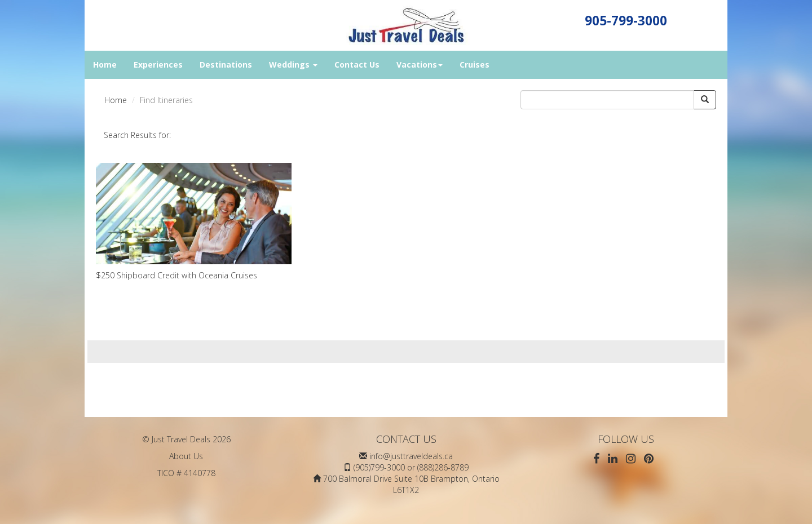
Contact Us (357, 65)
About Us (186, 456)
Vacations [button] (420, 65)
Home (105, 65)
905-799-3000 (626, 21)
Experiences (158, 65)
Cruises (475, 65)
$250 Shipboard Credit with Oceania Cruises (194, 222)
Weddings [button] (293, 65)
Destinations (226, 65)
